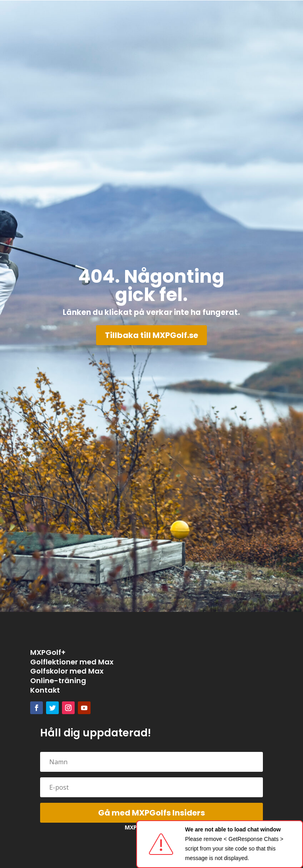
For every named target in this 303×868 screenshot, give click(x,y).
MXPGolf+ (48, 652)
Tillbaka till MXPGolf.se (151, 335)
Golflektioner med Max (72, 662)
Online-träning (58, 681)
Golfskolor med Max (67, 671)
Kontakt (45, 690)
